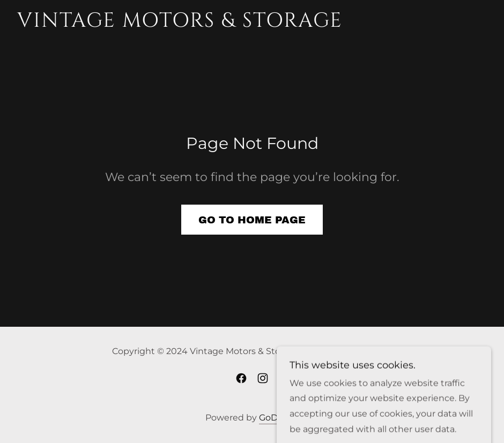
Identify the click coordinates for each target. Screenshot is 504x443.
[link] (178, 24)
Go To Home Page (252, 220)
